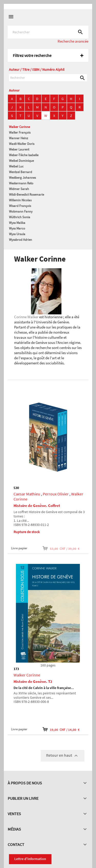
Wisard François (20, 206)
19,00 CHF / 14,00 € (61, 729)
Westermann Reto (21, 183)
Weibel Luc (16, 166)
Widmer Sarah (19, 189)
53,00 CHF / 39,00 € (61, 548)
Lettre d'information (30, 859)
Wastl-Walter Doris (22, 144)
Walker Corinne (19, 127)
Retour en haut (63, 756)
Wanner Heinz (19, 138)
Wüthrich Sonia (20, 217)
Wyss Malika (17, 223)
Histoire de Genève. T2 (33, 681)
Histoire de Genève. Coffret (37, 506)
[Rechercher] (48, 32)
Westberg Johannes (22, 178)
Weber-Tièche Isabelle (24, 155)
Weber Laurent (19, 149)
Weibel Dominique (21, 161)
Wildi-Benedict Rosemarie (26, 194)
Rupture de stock (27, 532)
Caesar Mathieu (27, 494)
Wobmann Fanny (21, 211)
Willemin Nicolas (20, 200)
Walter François (20, 132)
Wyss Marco (17, 228)
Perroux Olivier (56, 494)
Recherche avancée (73, 41)
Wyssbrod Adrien (20, 240)
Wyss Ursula (17, 234)
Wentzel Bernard (20, 172)
